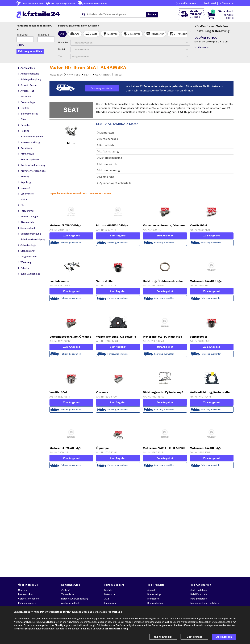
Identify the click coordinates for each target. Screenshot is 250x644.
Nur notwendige (163, 637)
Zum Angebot (71, 236)
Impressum (110, 603)
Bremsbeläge (154, 594)
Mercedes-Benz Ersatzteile (205, 603)
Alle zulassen (224, 637)
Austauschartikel (70, 603)
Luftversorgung (108, 151)
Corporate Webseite (29, 599)
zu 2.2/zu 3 (43, 35)
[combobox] (114, 14)
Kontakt (108, 590)
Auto (77, 34)
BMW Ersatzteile (199, 594)
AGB (107, 599)
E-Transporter (182, 34)
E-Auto (93, 34)
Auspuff (152, 590)
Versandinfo (68, 594)
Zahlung (65, 590)
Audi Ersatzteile (199, 590)
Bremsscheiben (155, 603)
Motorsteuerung (109, 170)
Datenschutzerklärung (115, 629)
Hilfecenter (203, 47)
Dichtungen (105, 133)
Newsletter (228, 3)
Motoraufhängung (110, 158)
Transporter (157, 34)
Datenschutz (111, 594)
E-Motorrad (134, 34)
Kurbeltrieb (105, 145)
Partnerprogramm (27, 603)
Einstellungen (194, 637)
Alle (62, 34)
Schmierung (106, 177)
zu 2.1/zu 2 (22, 35)
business (25, 594)
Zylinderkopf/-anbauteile (114, 183)
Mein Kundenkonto (188, 3)
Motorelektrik (107, 164)
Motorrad (112, 34)
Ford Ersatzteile (199, 599)
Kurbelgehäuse (108, 139)
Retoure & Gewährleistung (75, 599)
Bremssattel (154, 599)
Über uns (23, 590)
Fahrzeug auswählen (102, 88)
